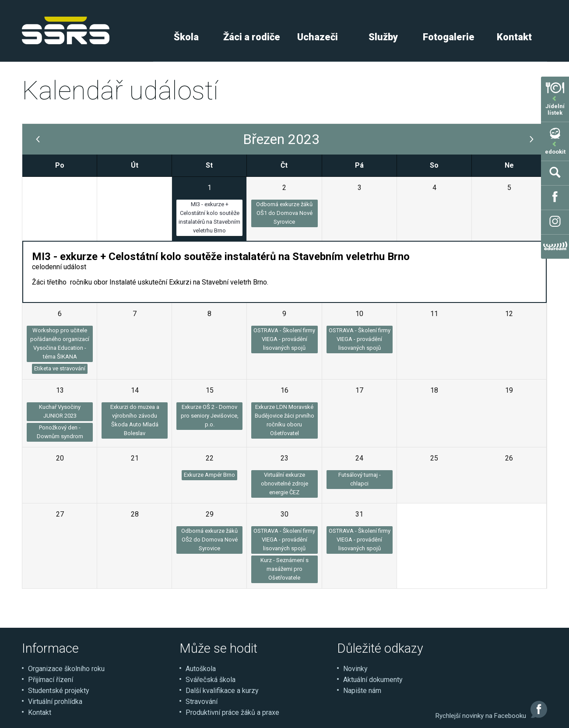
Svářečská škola (211, 680)
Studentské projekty (59, 691)
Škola (186, 37)
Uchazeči (318, 37)
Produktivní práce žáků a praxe (232, 712)
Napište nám (362, 691)
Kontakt (514, 37)
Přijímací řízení (51, 680)
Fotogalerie (449, 37)
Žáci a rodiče (252, 37)
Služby (383, 37)
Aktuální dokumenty (373, 680)
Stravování (202, 702)
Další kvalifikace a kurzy (222, 691)
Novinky (355, 669)
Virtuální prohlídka (55, 702)
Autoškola (201, 669)
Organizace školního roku (66, 669)
